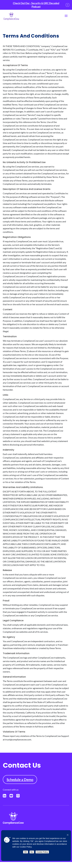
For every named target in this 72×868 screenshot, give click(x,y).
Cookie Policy (42, 852)
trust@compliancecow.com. (18, 739)
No (32, 852)
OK (25, 852)
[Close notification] (68, 5)
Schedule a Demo (20, 779)
